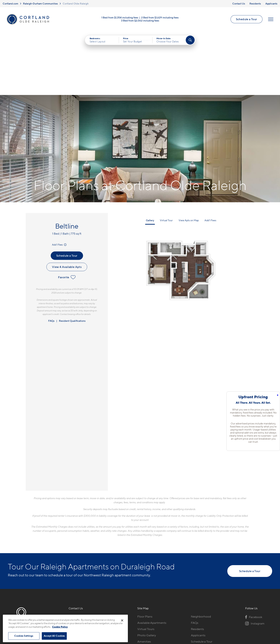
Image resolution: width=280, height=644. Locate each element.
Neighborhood (201, 554)
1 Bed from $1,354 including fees (120, 18)
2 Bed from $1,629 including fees (160, 18)
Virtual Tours (146, 567)
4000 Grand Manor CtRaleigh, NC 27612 (84, 563)
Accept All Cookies (54, 636)
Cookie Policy (60, 627)
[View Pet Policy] (99, 574)
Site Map (156, 621)
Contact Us (239, 3)
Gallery (150, 158)
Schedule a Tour (246, 20)
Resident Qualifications (72, 259)
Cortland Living (148, 586)
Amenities (144, 579)
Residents (255, 3)
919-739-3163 (78, 554)
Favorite (67, 215)
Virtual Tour (166, 158)
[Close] (122, 620)
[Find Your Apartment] (190, 41)
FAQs (51, 259)
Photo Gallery (147, 573)
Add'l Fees (60, 183)
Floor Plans (145, 554)
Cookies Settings (24, 636)
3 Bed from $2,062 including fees (140, 21)
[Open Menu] (270, 20)
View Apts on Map (189, 158)
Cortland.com (10, 3)
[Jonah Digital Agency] (264, 619)
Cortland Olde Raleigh (76, 3)
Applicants (271, 3)
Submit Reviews (139, 621)
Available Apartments (152, 561)
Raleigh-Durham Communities (40, 3)
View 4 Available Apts (67, 205)
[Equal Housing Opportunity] (70, 574)
